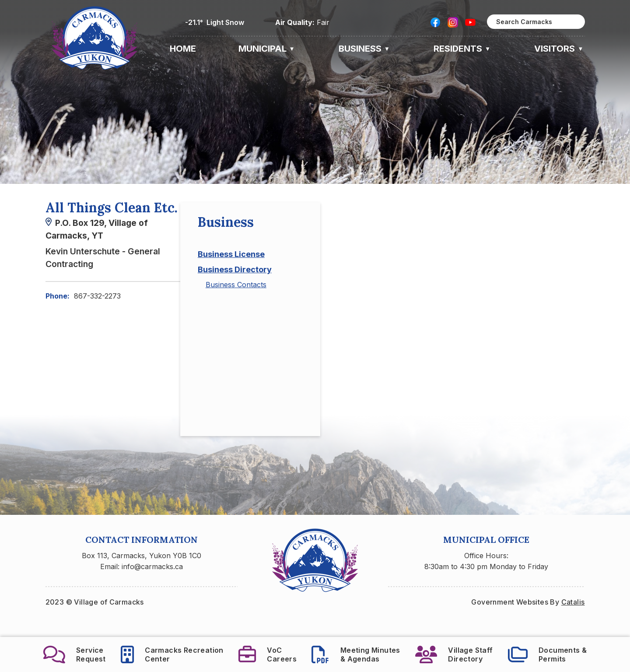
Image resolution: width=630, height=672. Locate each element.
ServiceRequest (75, 654)
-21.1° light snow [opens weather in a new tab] (215, 22)
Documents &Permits (548, 654)
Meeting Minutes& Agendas (356, 654)
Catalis (573, 619)
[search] (536, 22)
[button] (574, 22)
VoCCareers (268, 654)
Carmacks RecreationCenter (172, 654)
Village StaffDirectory (454, 654)
